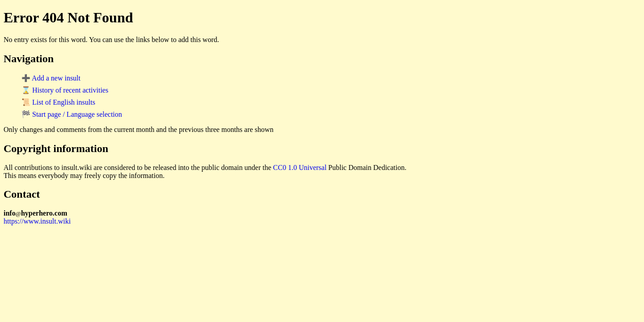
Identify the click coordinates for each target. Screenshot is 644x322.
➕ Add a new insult (51, 78)
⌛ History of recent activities (65, 90)
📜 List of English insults (58, 102)
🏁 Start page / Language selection (72, 114)
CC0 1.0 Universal (300, 167)
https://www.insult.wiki (37, 221)
